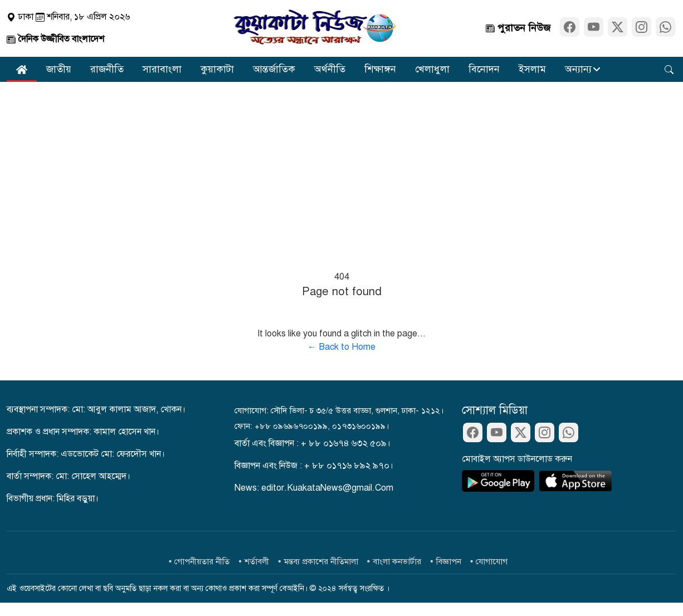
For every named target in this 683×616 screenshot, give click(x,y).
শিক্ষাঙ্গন (380, 69)
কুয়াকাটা (217, 69)
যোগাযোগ (492, 561)
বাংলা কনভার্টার (397, 561)
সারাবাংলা (162, 69)
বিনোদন (484, 69)
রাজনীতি (107, 69)
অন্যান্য (578, 69)
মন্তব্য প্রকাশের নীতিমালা (321, 561)
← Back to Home (342, 347)
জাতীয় (59, 69)
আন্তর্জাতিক (274, 69)
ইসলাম (532, 69)
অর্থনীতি (330, 69)
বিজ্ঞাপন (449, 561)
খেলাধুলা (432, 69)
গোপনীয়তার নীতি (202, 561)
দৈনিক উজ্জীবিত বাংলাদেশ (55, 39)
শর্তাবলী (257, 561)
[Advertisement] (342, 165)
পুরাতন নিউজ (518, 28)
